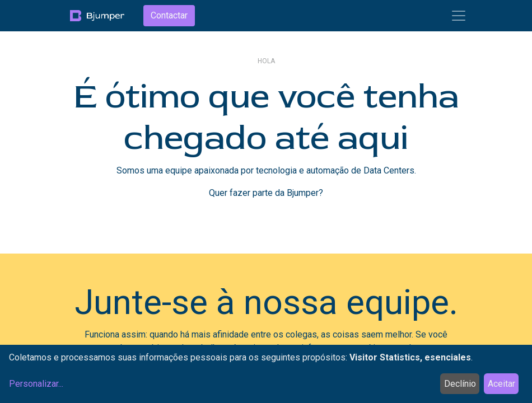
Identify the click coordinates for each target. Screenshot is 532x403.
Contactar (169, 15)
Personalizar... (36, 384)
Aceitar (501, 384)
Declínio (460, 384)
